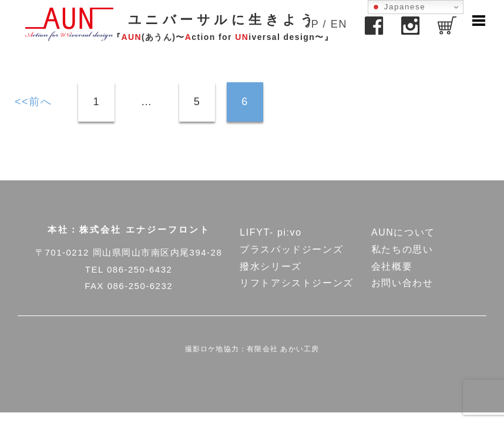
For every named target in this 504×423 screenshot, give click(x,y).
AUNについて (403, 232)
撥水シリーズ (271, 266)
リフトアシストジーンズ (297, 283)
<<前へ (33, 102)
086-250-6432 (140, 269)
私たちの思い (402, 249)
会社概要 (392, 266)
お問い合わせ (402, 283)
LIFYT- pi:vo (271, 232)
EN (339, 24)
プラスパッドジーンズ (291, 249)
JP (312, 24)
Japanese (398, 7)
